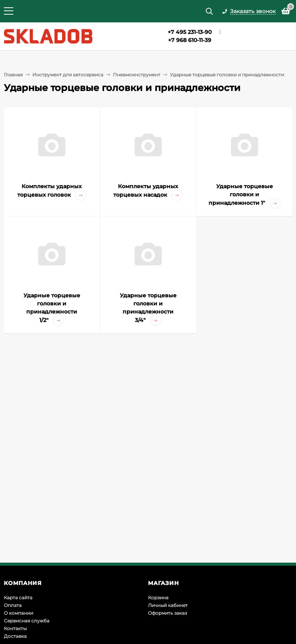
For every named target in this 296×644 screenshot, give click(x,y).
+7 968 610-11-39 (190, 40)
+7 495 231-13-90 (190, 32)
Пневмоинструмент (137, 75)
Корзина (158, 598)
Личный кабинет (168, 605)
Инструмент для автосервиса (68, 75)
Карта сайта (18, 598)
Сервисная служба (27, 621)
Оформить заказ (167, 613)
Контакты (15, 628)
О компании (18, 613)
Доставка (15, 636)
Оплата (13, 605)
